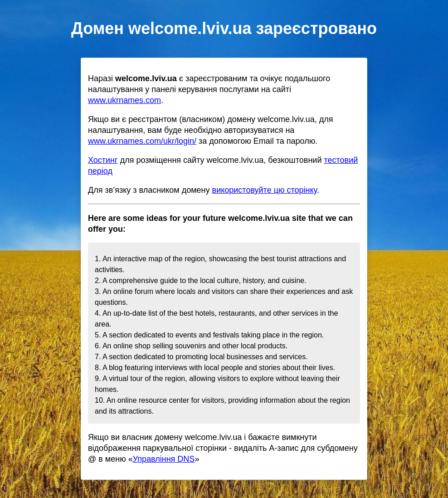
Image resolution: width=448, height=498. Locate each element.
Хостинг (103, 160)
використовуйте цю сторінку (265, 190)
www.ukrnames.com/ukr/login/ (142, 141)
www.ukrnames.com (124, 100)
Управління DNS (164, 459)
